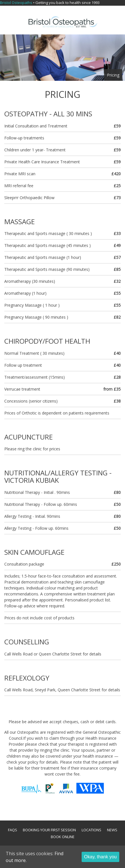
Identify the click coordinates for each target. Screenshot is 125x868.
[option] (62, 58)
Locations (91, 830)
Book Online (63, 837)
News (112, 830)
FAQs (13, 830)
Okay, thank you (100, 857)
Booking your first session (49, 830)
